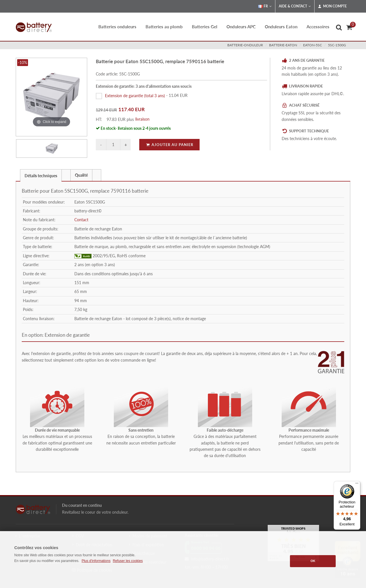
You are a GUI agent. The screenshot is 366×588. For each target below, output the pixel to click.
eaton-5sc (313, 45)
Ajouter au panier (169, 145)
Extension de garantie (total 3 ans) (135, 95)
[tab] (41, 175)
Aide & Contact (295, 6)
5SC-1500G (337, 45)
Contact (81, 220)
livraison (142, 119)
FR (265, 6)
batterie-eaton (283, 45)
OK (313, 561)
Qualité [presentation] (81, 175)
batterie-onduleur (245, 45)
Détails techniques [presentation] (41, 176)
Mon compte (332, 6)
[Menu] (357, 485)
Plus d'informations (96, 561)
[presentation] (66, 175)
